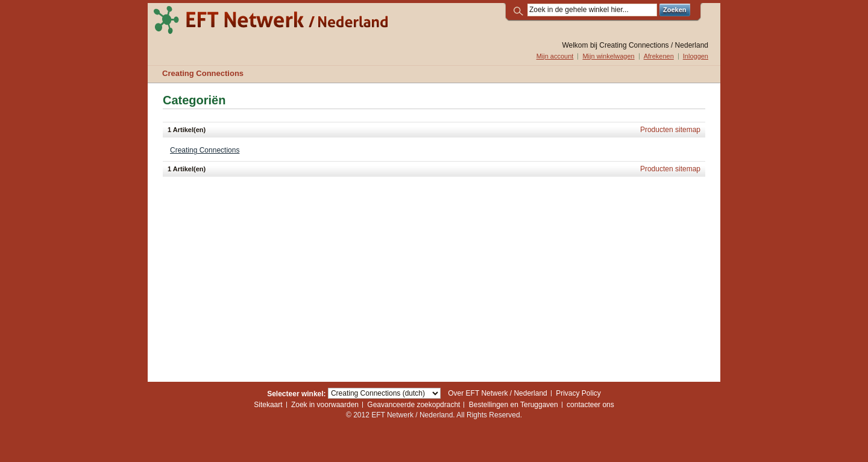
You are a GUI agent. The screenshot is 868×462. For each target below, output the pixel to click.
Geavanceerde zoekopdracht (414, 405)
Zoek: (520, 10)
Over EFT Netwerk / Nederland (498, 393)
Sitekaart (268, 405)
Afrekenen (659, 56)
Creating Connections (205, 150)
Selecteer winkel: (296, 393)
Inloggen (696, 56)
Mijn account (555, 56)
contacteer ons (590, 405)
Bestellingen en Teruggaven (514, 405)
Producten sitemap (670, 130)
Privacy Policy (578, 393)
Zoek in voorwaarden (325, 405)
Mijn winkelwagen (608, 56)
